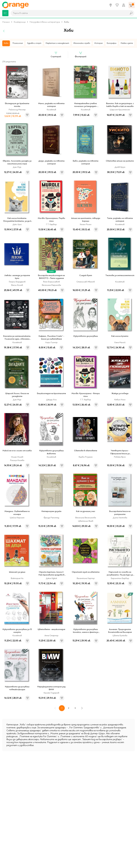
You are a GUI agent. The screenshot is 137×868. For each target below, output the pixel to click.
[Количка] (132, 5)
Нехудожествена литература (45, 22)
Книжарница (20, 22)
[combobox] (69, 13)
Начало (6, 22)
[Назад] (4, 31)
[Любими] (117, 5)
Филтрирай (81, 55)
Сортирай (56, 55)
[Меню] (5, 13)
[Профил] (124, 5)
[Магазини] (111, 5)
